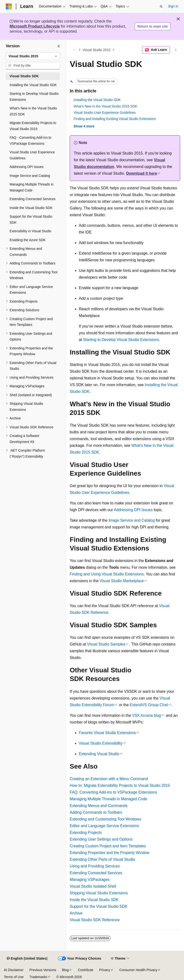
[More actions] (176, 50)
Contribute (86, 970)
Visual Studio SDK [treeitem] (24, 76)
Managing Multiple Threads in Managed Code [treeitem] (32, 187)
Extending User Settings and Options (101, 839)
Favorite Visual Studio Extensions (107, 733)
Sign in (173, 6)
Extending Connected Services (96, 873)
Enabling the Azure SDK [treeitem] (28, 240)
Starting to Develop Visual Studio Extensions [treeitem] (34, 97)
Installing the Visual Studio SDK (97, 100)
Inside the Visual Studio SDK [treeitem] (31, 208)
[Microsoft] (9, 6)
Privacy (105, 970)
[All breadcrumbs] (74, 50)
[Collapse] (59, 46)
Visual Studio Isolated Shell (93, 886)
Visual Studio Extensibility (101, 743)
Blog (65, 970)
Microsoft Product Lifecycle (35, 26)
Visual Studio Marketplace (122, 581)
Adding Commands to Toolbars (96, 812)
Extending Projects (86, 833)
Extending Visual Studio (99, 754)
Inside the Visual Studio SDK (94, 900)
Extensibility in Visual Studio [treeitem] (30, 231)
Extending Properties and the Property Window (110, 853)
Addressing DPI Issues (133, 510)
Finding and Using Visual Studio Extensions (107, 574)
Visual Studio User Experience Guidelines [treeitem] (32, 155)
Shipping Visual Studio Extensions (99, 893)
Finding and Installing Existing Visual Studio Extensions (115, 119)
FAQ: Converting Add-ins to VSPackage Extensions (113, 792)
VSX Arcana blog (147, 715)
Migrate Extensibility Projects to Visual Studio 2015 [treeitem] (33, 126)
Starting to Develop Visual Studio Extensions (121, 340)
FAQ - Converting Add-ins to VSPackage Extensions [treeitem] (30, 140)
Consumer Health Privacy (138, 970)
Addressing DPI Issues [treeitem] (27, 167)
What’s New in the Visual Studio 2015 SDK (105, 106)
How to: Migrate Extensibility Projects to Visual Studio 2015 (120, 786)
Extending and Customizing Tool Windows (105, 819)
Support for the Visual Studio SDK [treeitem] (31, 219)
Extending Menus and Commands (99, 806)
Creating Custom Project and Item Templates (108, 846)
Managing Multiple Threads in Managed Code (108, 799)
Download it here (142, 173)
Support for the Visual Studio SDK (99, 906)
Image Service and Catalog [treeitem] (30, 176)
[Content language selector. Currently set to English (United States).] (27, 959)
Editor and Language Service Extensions (104, 826)
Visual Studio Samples (106, 644)
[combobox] (33, 56)
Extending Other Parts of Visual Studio (102, 859)
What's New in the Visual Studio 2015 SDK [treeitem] (33, 111)
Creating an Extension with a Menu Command (109, 779)
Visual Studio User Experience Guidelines (105, 113)
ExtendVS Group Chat (149, 705)
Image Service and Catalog (132, 520)
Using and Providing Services (95, 866)
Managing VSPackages (90, 880)
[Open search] (161, 6)
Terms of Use (14, 977)
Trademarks (38, 977)
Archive (76, 913)
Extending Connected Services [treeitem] (32, 199)
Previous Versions (43, 970)
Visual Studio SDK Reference (95, 920)
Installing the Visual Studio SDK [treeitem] (33, 85)
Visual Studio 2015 (97, 50)
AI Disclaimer (14, 970)
